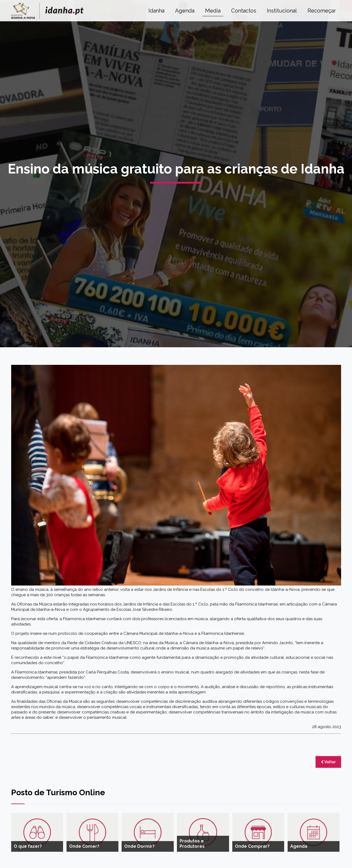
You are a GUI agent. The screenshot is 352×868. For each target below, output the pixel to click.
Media (213, 11)
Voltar (328, 762)
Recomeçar (322, 11)
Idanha (156, 11)
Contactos (244, 11)
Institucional (282, 11)
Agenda (185, 11)
